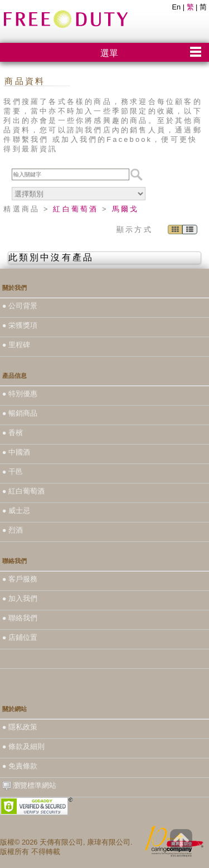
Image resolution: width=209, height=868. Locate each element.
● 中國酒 (16, 452)
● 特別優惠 (20, 394)
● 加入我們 (20, 598)
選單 (109, 53)
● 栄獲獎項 (20, 325)
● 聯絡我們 (20, 618)
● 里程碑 (16, 345)
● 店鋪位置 (20, 637)
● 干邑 (13, 472)
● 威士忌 (16, 511)
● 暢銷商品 (20, 413)
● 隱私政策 (20, 727)
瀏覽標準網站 (30, 786)
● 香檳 (13, 433)
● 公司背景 (20, 306)
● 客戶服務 (20, 579)
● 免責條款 (20, 766)
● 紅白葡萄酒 (23, 491)
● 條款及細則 (23, 746)
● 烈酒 (13, 530)
